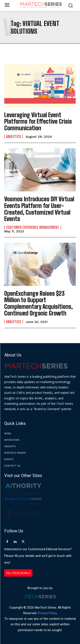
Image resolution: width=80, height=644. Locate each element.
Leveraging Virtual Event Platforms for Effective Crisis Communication (38, 121)
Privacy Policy (47, 613)
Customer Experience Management (33, 227)
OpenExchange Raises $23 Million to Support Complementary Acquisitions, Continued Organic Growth (39, 303)
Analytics (14, 136)
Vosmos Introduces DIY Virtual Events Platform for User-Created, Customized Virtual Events (39, 209)
